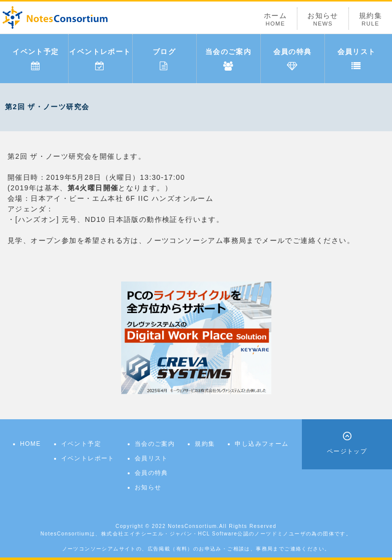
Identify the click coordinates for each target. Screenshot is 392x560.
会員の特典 (293, 59)
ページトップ (347, 451)
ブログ (164, 59)
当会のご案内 (228, 59)
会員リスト (357, 59)
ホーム (275, 19)
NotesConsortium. (193, 526)
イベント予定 (36, 59)
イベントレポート (100, 59)
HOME (31, 444)
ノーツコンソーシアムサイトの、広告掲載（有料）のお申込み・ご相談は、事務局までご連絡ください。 (196, 549)
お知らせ (323, 19)
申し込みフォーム (262, 444)
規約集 (370, 19)
